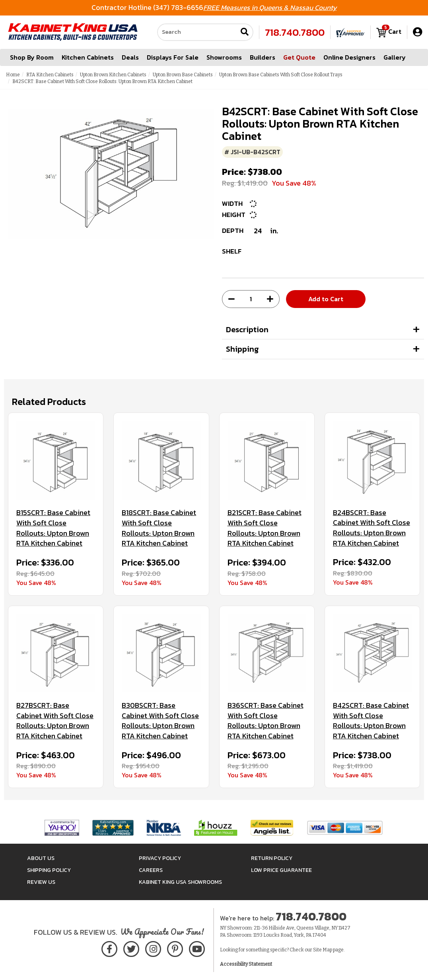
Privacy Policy (160, 858)
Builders (263, 57)
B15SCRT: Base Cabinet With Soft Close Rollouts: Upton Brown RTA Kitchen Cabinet (53, 528)
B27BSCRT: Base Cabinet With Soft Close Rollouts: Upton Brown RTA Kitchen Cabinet (55, 721)
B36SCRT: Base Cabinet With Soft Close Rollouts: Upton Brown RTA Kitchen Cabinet (266, 721)
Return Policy (272, 858)
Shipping (242, 349)
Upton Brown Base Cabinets (183, 75)
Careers (151, 870)
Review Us (41, 882)
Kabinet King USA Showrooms (180, 882)
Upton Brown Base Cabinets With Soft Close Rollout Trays (281, 75)
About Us (41, 858)
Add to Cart (326, 299)
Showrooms (224, 57)
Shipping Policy (49, 870)
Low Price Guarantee (281, 870)
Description (247, 329)
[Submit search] (245, 32)
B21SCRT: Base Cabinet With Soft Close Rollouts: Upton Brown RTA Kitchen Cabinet (265, 528)
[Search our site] (197, 32)
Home (13, 75)
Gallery (395, 57)
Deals (130, 57)
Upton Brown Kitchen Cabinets (113, 75)
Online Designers (349, 57)
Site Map (323, 950)
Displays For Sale (173, 57)
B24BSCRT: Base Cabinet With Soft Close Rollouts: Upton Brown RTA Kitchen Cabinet (372, 528)
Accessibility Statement (246, 964)
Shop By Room (32, 57)
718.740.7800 (295, 32)
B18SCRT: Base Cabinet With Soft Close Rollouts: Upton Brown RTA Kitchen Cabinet (159, 528)
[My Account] (417, 32)
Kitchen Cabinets (88, 57)
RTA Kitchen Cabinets (50, 75)
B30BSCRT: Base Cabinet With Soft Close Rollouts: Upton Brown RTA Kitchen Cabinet (160, 721)
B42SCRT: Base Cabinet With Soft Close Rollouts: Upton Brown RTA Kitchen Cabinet (371, 721)
